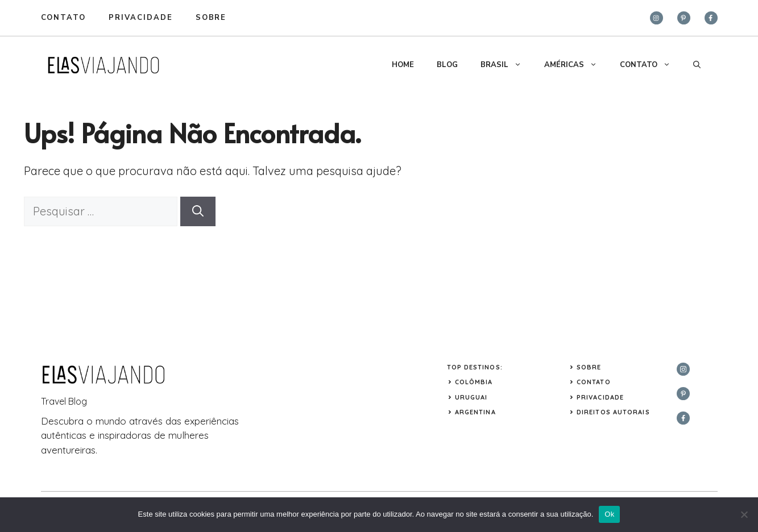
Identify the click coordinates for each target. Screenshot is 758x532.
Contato (64, 18)
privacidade (140, 18)
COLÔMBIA (474, 382)
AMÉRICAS (576, 65)
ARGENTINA (475, 412)
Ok (609, 514)
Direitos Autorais (613, 412)
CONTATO (651, 65)
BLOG (447, 65)
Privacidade (600, 397)
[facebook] (711, 18)
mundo (111, 421)
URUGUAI (471, 397)
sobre (211, 18)
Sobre (589, 367)
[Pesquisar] (198, 211)
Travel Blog (64, 401)
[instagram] (656, 18)
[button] (697, 65)
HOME (403, 65)
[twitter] (684, 18)
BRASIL (507, 65)
